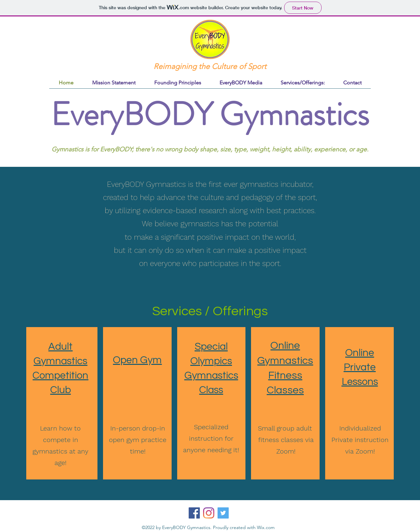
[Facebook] (194, 513)
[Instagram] (209, 513)
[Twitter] (223, 513)
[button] (303, 83)
